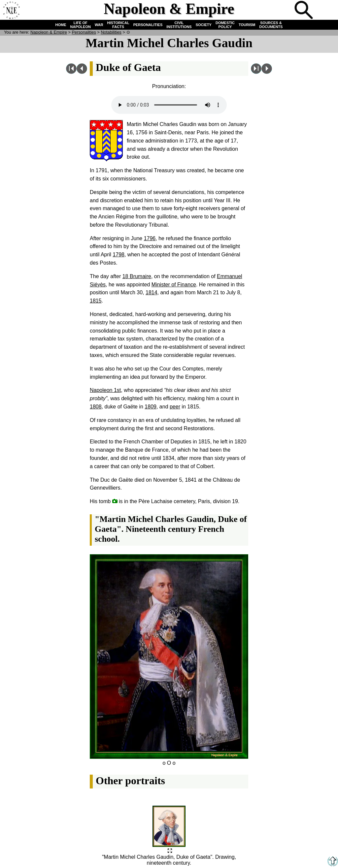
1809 (151, 407)
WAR (99, 25)
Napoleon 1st (105, 390)
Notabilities (111, 32)
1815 (96, 301)
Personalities (84, 32)
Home (11, 11)
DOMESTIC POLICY (225, 25)
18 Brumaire (137, 276)
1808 (96, 407)
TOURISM (247, 25)
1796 (150, 238)
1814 (152, 292)
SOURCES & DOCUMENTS (271, 25)
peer (175, 407)
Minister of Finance (174, 285)
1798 (118, 255)
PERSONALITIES (148, 25)
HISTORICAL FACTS (118, 25)
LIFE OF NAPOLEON (81, 25)
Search (304, 11)
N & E (49, 32)
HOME (61, 25)
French (326, 11)
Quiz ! (283, 11)
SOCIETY (204, 25)
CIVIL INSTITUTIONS (179, 25)
